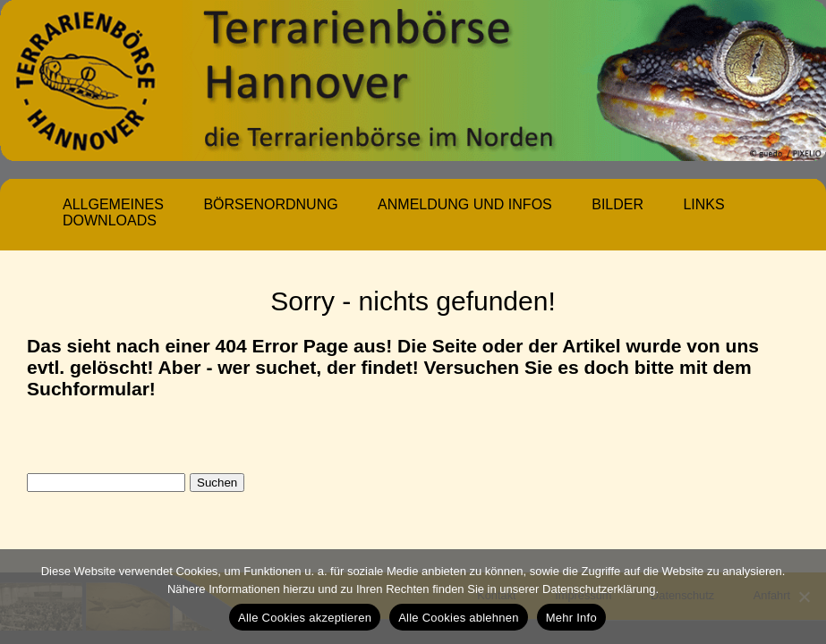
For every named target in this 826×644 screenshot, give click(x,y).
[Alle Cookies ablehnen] (804, 597)
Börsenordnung (270, 204)
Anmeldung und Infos (465, 204)
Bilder (617, 204)
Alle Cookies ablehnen (459, 618)
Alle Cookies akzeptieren (305, 618)
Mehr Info (571, 618)
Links (703, 204)
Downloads (110, 220)
